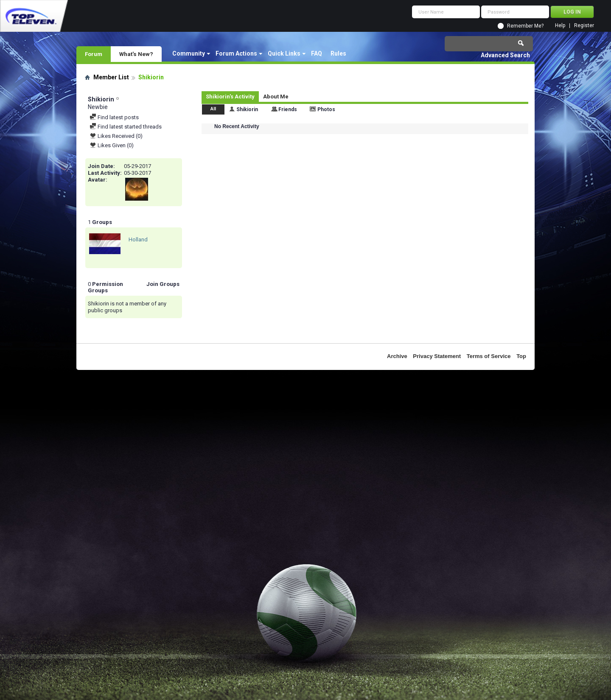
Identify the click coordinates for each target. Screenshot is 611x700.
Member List (111, 77)
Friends (288, 109)
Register (584, 26)
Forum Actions (236, 53)
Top (521, 356)
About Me (276, 97)
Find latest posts (114, 117)
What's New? (136, 54)
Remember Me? (525, 26)
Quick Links (284, 53)
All (213, 109)
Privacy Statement (437, 356)
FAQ (317, 53)
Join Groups (163, 284)
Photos (326, 109)
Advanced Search (505, 55)
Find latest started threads (126, 127)
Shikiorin (247, 109)
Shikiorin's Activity (230, 97)
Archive (397, 356)
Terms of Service (489, 356)
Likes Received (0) (116, 136)
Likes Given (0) (112, 145)
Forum (94, 54)
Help (560, 26)
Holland (138, 239)
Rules (338, 53)
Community (189, 53)
